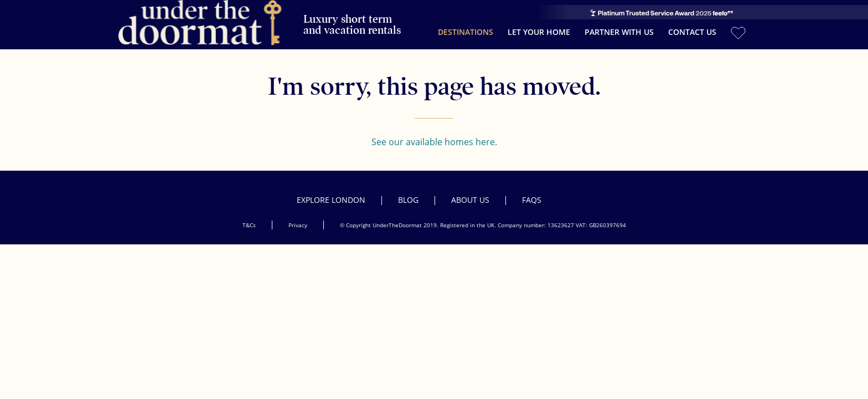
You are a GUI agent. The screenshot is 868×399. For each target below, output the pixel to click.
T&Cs (249, 216)
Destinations (466, 27)
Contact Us (692, 27)
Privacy (298, 216)
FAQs (532, 190)
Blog (408, 190)
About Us (470, 190)
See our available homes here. (434, 132)
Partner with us (619, 27)
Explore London (331, 190)
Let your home (539, 27)
